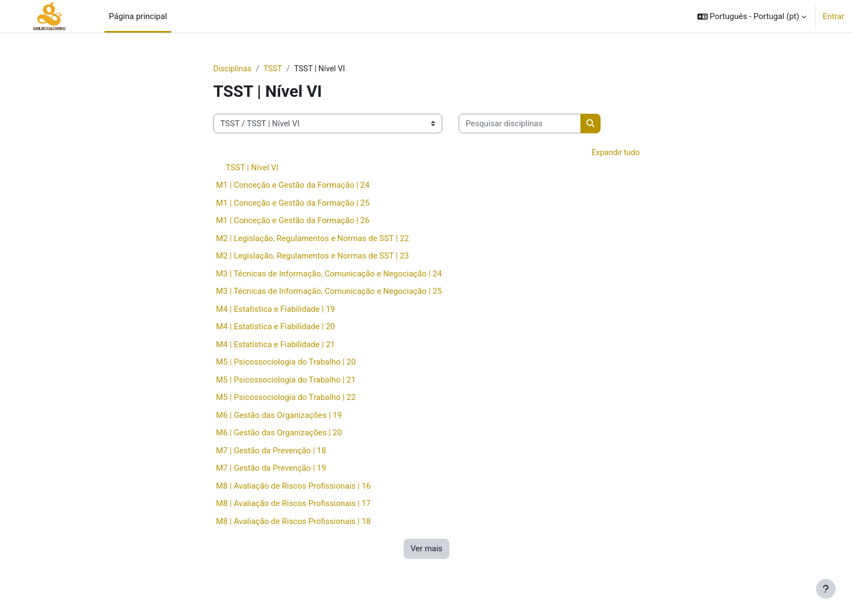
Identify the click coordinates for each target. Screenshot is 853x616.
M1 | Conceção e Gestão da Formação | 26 (293, 221)
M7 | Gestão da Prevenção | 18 (271, 451)
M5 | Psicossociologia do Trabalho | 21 (286, 380)
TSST (275, 69)
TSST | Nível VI (252, 169)
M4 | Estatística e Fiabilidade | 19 (276, 310)
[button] (752, 16)
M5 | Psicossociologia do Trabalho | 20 (286, 363)
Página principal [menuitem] (138, 16)
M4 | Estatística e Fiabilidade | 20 (276, 328)
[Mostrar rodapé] (826, 589)
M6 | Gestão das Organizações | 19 (279, 416)
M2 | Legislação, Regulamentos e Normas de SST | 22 (313, 239)
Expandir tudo (615, 153)
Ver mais (427, 550)
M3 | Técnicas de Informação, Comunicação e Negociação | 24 (329, 274)
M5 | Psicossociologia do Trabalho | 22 (286, 398)
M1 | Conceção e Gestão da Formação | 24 (293, 186)
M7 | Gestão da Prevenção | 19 (271, 469)
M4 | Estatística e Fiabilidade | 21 (276, 345)
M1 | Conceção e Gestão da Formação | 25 (293, 204)
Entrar (833, 16)
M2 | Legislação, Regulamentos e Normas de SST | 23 (313, 257)
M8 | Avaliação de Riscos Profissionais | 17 (293, 504)
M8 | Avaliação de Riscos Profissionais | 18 (293, 522)
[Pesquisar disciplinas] (520, 124)
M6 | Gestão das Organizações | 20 (279, 434)
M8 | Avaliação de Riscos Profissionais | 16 (293, 486)
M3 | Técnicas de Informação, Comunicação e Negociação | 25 (329, 292)
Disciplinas (233, 69)
